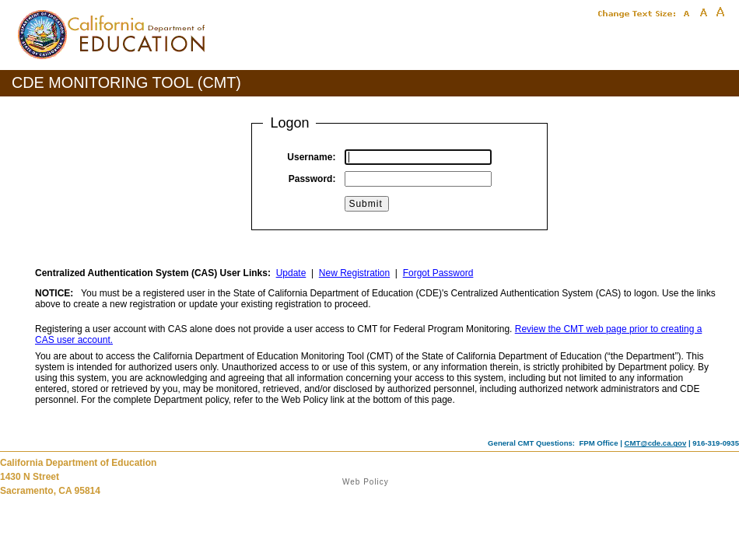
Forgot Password (438, 273)
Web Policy (366, 482)
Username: (311, 157)
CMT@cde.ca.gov (656, 443)
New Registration (354, 273)
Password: (312, 179)
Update (291, 273)
